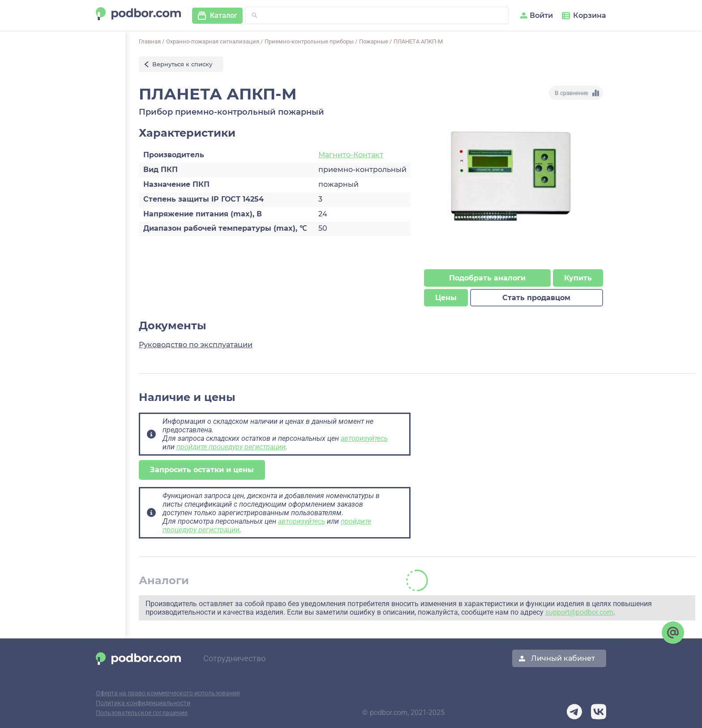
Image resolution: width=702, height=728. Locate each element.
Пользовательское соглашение (142, 713)
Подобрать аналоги (487, 278)
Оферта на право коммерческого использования (168, 693)
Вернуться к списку (182, 64)
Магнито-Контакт (351, 155)
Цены (446, 298)
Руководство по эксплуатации (196, 345)
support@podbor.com (579, 612)
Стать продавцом (536, 298)
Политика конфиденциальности (143, 703)
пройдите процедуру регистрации (231, 447)
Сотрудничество (234, 659)
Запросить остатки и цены (202, 470)
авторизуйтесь (364, 438)
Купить (578, 278)
